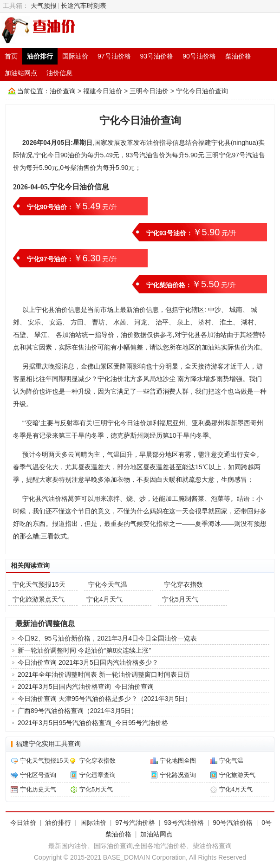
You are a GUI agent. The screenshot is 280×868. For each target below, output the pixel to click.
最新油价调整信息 (45, 623)
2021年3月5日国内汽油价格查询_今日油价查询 (86, 687)
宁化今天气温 (108, 584)
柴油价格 (238, 56)
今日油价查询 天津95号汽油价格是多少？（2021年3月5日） (104, 699)
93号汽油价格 (184, 823)
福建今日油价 (103, 91)
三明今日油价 (149, 91)
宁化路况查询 (178, 775)
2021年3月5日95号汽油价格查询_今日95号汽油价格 (93, 723)
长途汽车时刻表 (84, 6)
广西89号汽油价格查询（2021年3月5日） (78, 711)
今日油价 (23, 823)
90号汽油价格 (233, 823)
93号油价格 (157, 56)
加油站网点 (21, 73)
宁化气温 (231, 761)
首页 (11, 56)
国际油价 (75, 56)
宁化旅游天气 (237, 775)
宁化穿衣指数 (183, 584)
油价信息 (59, 73)
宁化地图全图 (178, 761)
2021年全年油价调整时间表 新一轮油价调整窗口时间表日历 (104, 674)
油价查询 (63, 91)
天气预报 (44, 6)
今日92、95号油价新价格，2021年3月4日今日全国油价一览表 (107, 638)
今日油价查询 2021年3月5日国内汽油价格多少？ (88, 662)
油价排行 (40, 56)
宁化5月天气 (180, 599)
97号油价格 (114, 56)
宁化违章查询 (98, 775)
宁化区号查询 (38, 775)
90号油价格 (199, 56)
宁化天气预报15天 (39, 584)
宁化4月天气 (104, 599)
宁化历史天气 (38, 789)
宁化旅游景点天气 (39, 599)
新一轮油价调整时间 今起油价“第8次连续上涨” (84, 650)
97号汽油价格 (135, 823)
